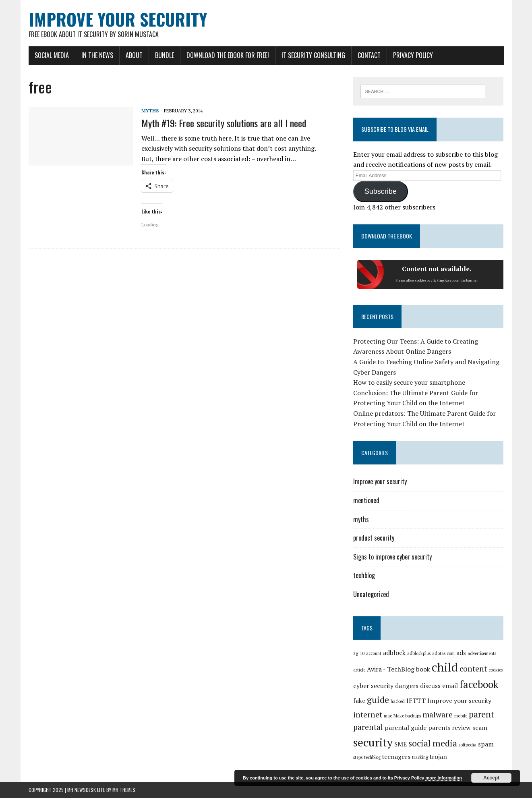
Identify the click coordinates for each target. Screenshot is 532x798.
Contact (369, 55)
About (134, 55)
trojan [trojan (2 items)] (438, 757)
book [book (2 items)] (423, 669)
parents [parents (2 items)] (439, 728)
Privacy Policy (413, 55)
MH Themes (124, 790)
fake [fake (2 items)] (359, 701)
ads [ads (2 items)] (461, 653)
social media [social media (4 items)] (433, 743)
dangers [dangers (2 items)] (407, 686)
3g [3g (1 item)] (356, 653)
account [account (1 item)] (374, 653)
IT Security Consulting (313, 55)
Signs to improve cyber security (392, 557)
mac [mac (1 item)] (388, 716)
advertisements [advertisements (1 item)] (482, 653)
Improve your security (380, 481)
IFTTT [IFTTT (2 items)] (416, 701)
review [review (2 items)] (461, 728)
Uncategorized (371, 594)
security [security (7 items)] (373, 742)
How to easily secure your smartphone (409, 382)
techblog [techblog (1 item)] (372, 757)
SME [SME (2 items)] (401, 744)
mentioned (366, 500)
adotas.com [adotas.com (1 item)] (443, 653)
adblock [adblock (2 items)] (394, 653)
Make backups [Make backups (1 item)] (407, 716)
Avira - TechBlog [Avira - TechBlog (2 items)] (391, 669)
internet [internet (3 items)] (368, 715)
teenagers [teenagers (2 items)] (396, 757)
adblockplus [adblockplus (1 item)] (419, 653)
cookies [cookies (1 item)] (496, 670)
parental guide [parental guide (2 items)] (406, 728)
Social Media (52, 55)
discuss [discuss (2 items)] (430, 686)
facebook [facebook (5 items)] (479, 684)
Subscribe (381, 191)
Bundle (165, 55)
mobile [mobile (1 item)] (461, 716)
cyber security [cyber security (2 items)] (373, 686)
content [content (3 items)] (473, 669)
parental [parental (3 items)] (368, 727)
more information (443, 778)
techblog (364, 575)
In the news (97, 55)
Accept (491, 778)
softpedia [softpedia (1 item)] (468, 745)
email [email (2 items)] (450, 686)
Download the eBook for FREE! (228, 55)
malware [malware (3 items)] (438, 715)
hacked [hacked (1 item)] (398, 701)
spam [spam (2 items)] (486, 744)
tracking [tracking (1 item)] (420, 757)
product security (374, 538)
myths (150, 111)
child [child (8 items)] (445, 667)
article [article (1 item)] (359, 670)
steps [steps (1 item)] (358, 757)
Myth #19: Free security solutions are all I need (224, 123)
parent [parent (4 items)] (481, 714)
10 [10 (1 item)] (362, 653)
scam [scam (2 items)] (480, 728)
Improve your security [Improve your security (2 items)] (459, 701)
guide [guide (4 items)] (378, 700)
